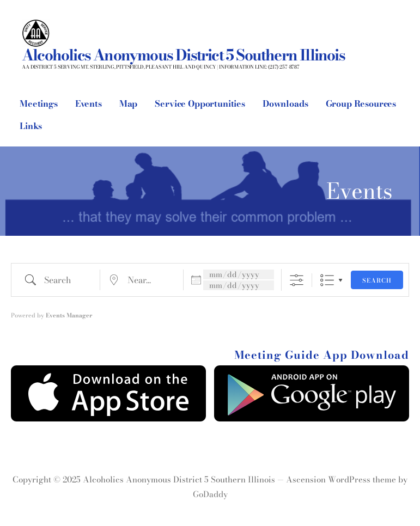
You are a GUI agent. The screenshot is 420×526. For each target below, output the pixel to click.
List (327, 280)
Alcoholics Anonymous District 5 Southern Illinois (183, 55)
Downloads (285, 103)
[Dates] (239, 274)
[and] (239, 285)
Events (89, 103)
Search (377, 280)
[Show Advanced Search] (297, 280)
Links (31, 126)
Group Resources (361, 103)
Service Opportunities (200, 103)
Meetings (39, 103)
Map (129, 103)
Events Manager (69, 315)
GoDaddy (210, 494)
